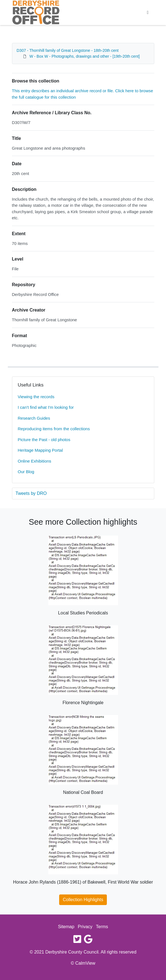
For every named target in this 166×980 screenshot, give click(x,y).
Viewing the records (36, 397)
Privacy (85, 927)
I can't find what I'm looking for (46, 407)
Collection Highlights (83, 900)
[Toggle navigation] (148, 13)
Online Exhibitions (35, 461)
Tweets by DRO (31, 493)
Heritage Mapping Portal (40, 450)
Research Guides (34, 418)
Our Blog (26, 472)
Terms (102, 927)
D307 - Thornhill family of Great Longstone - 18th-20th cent (68, 50)
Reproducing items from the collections (54, 429)
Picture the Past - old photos (44, 440)
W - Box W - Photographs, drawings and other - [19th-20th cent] (84, 56)
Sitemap (66, 927)
